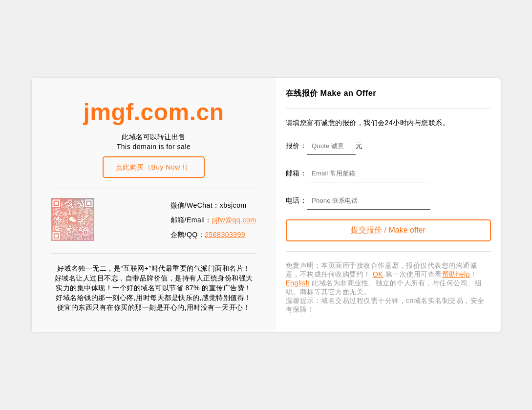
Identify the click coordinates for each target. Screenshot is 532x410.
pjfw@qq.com (234, 220)
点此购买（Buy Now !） (154, 167)
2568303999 (225, 235)
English (298, 283)
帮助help (456, 274)
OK (378, 274)
